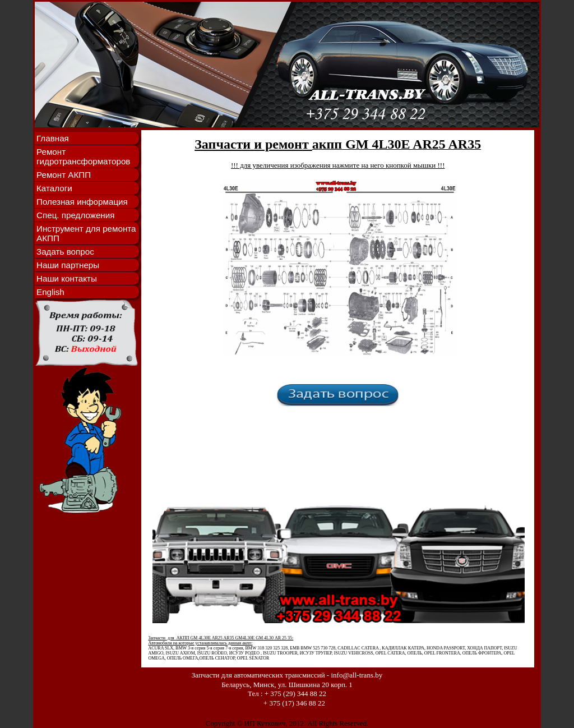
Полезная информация (82, 202)
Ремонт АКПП (64, 175)
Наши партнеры (68, 265)
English (50, 292)
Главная (53, 138)
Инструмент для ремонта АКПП (86, 233)
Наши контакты (67, 278)
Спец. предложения (75, 215)
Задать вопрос (65, 252)
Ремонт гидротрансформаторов (83, 156)
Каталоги (54, 188)
